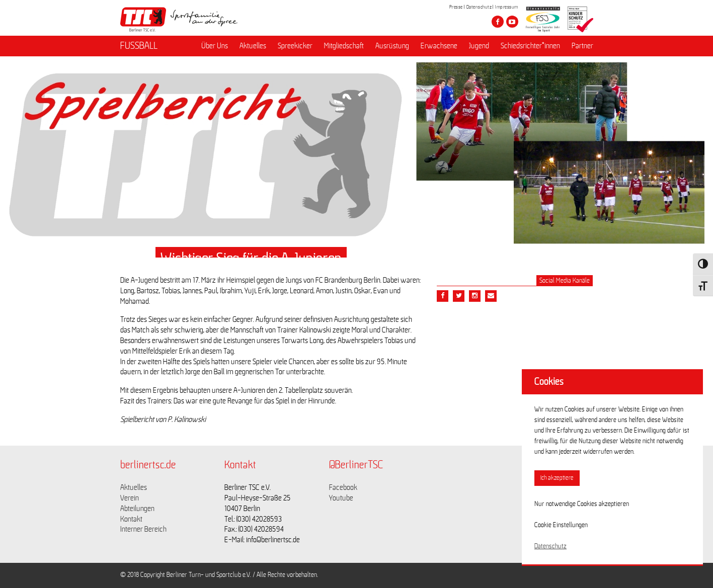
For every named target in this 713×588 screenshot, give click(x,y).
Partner (582, 46)
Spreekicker (295, 46)
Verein (130, 498)
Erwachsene (439, 46)
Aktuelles (253, 46)
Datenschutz (479, 7)
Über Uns (215, 46)
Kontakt (131, 519)
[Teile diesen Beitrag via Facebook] (443, 296)
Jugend (479, 46)
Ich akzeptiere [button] (557, 478)
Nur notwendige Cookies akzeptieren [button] (582, 504)
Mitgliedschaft (344, 46)
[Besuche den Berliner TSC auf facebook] (498, 22)
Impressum (507, 7)
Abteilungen (137, 509)
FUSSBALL (139, 46)
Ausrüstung (392, 46)
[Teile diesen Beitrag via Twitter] (459, 296)
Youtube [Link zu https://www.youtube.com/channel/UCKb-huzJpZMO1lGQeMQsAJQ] (341, 498)
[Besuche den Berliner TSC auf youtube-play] (512, 22)
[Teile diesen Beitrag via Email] (475, 296)
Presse (456, 7)
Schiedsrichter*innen (530, 46)
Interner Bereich (143, 529)
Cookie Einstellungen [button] (561, 525)
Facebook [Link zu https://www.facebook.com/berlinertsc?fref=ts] (343, 487)
